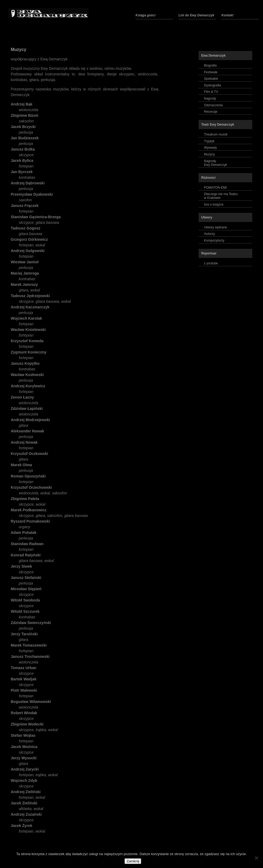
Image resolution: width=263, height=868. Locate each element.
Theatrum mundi (216, 134)
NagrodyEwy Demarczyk (215, 163)
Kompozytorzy (214, 240)
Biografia (210, 65)
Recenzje (211, 112)
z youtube (211, 263)
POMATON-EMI (215, 188)
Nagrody (210, 99)
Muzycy (19, 50)
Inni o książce (214, 205)
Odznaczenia (213, 105)
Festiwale (211, 72)
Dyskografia (212, 85)
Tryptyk (209, 141)
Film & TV (211, 92)
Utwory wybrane (215, 227)
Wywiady (210, 148)
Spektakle (211, 79)
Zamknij (133, 861)
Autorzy (209, 234)
